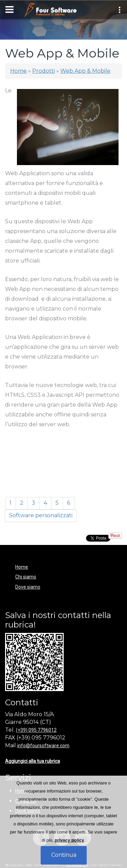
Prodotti (44, 71)
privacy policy (69, 840)
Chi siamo (26, 577)
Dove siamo (28, 587)
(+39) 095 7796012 (36, 730)
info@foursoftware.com (43, 746)
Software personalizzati (41, 515)
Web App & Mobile (85, 71)
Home (18, 71)
